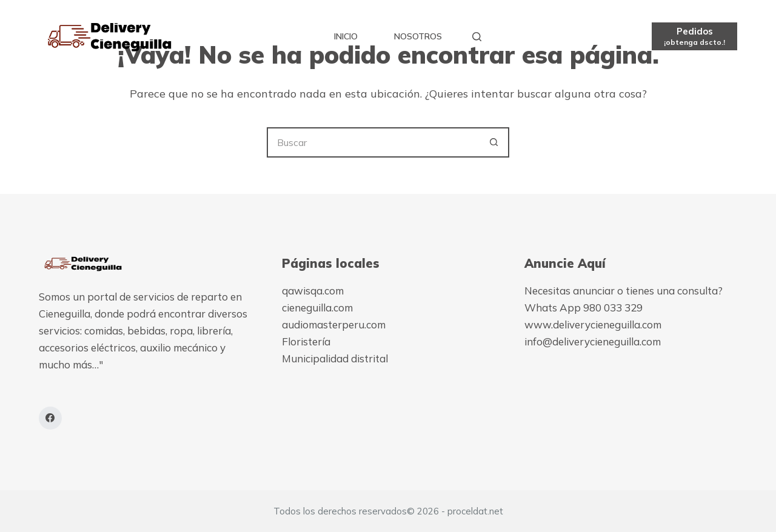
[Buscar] (477, 37)
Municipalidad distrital (335, 358)
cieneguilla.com (317, 308)
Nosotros (418, 36)
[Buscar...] (373, 142)
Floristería (306, 341)
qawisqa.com (313, 291)
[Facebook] (50, 418)
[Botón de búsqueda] (494, 142)
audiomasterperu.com (334, 324)
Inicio (346, 36)
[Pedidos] (694, 36)
